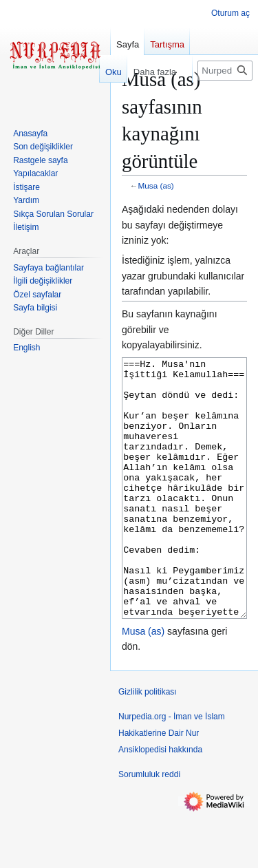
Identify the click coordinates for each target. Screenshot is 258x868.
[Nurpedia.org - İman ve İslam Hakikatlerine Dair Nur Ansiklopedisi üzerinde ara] (225, 71)
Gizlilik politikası (148, 743)
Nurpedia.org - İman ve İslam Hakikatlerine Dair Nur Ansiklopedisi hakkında (172, 785)
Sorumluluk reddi (149, 826)
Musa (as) (156, 186)
